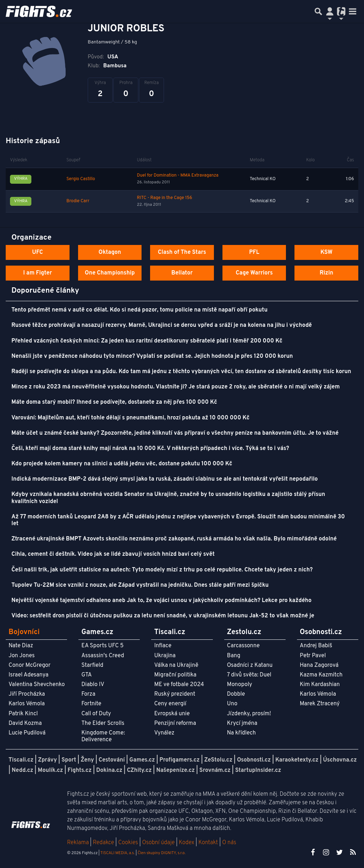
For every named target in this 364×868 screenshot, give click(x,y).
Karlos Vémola (27, 704)
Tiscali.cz (21, 760)
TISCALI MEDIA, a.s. (117, 853)
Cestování (111, 760)
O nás (229, 843)
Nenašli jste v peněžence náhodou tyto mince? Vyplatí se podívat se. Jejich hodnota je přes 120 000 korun (152, 356)
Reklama (78, 843)
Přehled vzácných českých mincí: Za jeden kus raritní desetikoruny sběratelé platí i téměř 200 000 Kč (147, 341)
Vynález (164, 733)
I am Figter (38, 273)
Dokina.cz (109, 770)
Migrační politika (175, 675)
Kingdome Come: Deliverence (103, 736)
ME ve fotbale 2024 (179, 685)
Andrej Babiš (316, 646)
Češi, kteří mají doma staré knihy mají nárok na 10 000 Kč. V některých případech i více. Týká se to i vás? (150, 449)
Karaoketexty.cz (297, 760)
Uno (232, 704)
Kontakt (209, 843)
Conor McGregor (30, 665)
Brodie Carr (78, 201)
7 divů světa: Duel (249, 675)
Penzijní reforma (175, 723)
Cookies (128, 843)
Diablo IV (93, 685)
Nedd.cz (22, 770)
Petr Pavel (313, 656)
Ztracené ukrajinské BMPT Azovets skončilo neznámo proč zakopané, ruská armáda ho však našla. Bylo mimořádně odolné (174, 539)
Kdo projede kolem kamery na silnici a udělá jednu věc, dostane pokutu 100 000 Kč (122, 464)
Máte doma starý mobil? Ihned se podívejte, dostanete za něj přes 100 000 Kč (114, 402)
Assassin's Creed (103, 656)
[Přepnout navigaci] (330, 11)
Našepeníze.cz (175, 770)
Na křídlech (242, 733)
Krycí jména (242, 723)
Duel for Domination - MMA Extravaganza (178, 176)
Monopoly (240, 685)
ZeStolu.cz (218, 760)
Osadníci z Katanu (250, 665)
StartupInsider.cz (258, 770)
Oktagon (110, 252)
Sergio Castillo (81, 179)
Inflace (163, 646)
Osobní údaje (158, 843)
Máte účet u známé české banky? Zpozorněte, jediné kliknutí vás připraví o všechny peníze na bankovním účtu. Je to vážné (175, 433)
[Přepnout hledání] (318, 11)
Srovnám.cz (215, 770)
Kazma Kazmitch (321, 675)
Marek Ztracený (320, 704)
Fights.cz (80, 770)
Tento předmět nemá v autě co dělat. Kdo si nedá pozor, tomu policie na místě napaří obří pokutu (139, 310)
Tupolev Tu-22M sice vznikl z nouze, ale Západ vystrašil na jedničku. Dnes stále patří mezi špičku (140, 585)
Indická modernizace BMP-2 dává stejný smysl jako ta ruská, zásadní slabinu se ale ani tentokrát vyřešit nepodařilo (165, 479)
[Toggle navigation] (353, 11)
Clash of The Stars (182, 252)
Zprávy (48, 760)
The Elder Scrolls (103, 723)
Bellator (182, 273)
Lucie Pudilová (27, 733)
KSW (327, 252)
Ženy (87, 760)
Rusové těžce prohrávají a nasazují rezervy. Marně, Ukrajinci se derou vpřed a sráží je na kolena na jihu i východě (162, 325)
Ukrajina (165, 656)
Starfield (92, 665)
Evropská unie (172, 714)
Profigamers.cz (180, 760)
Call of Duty (96, 714)
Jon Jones (22, 656)
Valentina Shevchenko (37, 685)
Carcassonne (243, 646)
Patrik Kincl (23, 714)
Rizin (327, 273)
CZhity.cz (139, 770)
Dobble (236, 694)
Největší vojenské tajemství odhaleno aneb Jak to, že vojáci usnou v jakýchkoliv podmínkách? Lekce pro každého (162, 601)
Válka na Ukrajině (176, 665)
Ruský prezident (175, 694)
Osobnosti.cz (254, 760)
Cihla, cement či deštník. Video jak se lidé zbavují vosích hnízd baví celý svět (113, 554)
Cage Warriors (254, 273)
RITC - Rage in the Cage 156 (165, 198)
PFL (254, 252)
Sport (69, 760)
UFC (37, 252)
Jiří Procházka (27, 694)
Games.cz (142, 760)
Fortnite (91, 704)
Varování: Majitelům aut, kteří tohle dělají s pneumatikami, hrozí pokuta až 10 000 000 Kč (130, 418)
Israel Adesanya (29, 675)
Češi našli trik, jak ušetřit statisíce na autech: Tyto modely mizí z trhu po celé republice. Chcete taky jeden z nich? (162, 570)
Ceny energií (170, 704)
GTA (86, 675)
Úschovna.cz (340, 760)
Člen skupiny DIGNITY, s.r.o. (162, 853)
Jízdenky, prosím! (249, 714)
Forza (88, 694)
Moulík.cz (50, 770)
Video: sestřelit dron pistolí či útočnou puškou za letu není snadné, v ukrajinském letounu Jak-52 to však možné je (163, 616)
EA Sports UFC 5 (102, 646)
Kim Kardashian (320, 685)
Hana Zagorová (319, 665)
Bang (234, 656)
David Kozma (25, 723)
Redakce (103, 843)
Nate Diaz (21, 646)
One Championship (110, 273)
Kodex (187, 843)
